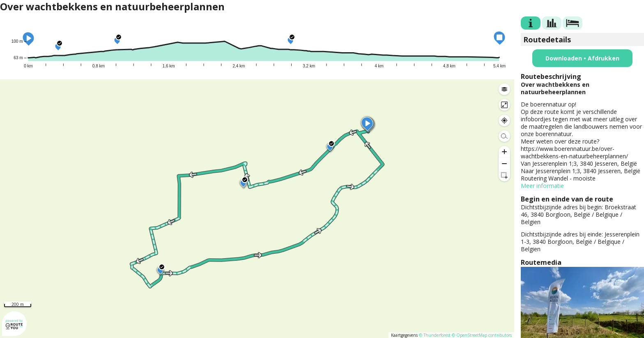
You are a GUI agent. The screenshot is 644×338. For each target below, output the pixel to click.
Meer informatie (542, 186)
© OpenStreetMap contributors (482, 335)
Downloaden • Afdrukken (582, 58)
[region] (257, 209)
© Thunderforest (435, 335)
